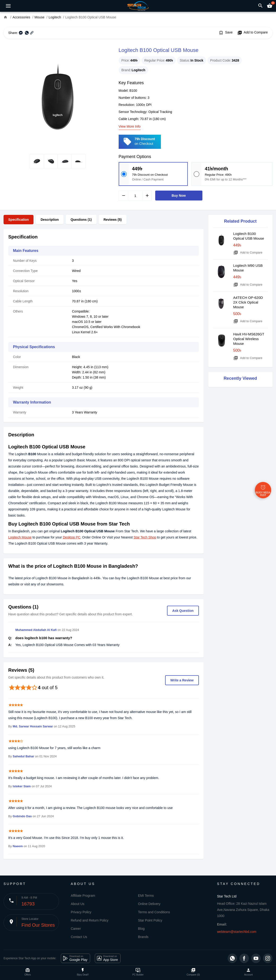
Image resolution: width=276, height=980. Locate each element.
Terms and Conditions (154, 912)
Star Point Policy (150, 920)
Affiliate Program (83, 896)
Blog (141, 929)
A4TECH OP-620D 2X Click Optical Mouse (248, 302)
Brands (143, 937)
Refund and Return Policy (90, 920)
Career (76, 929)
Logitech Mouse (20, 537)
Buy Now (179, 196)
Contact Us (79, 937)
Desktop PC (72, 537)
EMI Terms (146, 896)
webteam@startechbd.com (237, 932)
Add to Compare (253, 33)
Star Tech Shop (145, 537)
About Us (78, 904)
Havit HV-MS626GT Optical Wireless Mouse (249, 339)
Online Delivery (149, 904)
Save (226, 33)
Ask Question (183, 611)
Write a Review (182, 680)
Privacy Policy (81, 912)
